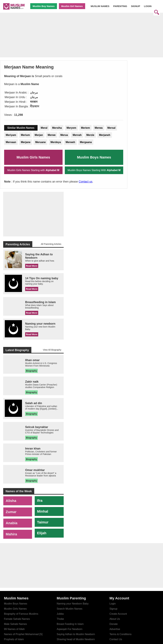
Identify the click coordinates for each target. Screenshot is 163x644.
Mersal (112, 128)
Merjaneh (105, 135)
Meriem (85, 128)
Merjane (26, 142)
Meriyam (11, 135)
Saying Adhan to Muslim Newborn (76, 634)
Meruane (40, 142)
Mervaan (11, 142)
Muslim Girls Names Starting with (33, 170)
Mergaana (86, 142)
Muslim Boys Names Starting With (94, 170)
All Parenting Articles (51, 244)
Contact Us (116, 639)
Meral (44, 128)
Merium (25, 135)
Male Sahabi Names (15, 624)
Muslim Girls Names (33, 157)
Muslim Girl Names (72, 6)
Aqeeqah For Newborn (69, 629)
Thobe (60, 619)
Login (113, 604)
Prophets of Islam (14, 639)
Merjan (39, 135)
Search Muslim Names (69, 609)
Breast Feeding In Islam (70, 624)
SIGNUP (136, 6)
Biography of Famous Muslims (21, 614)
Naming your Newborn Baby (73, 604)
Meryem (71, 128)
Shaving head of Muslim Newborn (76, 639)
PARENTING (120, 6)
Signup (113, 609)
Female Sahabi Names (17, 619)
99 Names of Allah (14, 629)
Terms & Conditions (121, 634)
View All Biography (52, 350)
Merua (64, 135)
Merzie (90, 135)
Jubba (60, 614)
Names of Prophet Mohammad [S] (23, 634)
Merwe (52, 135)
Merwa (99, 128)
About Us (115, 619)
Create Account (118, 614)
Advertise (115, 629)
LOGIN (148, 6)
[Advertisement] (81, 38)
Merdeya (56, 142)
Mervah (77, 135)
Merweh (70, 142)
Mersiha (57, 128)
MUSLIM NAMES (100, 6)
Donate (114, 624)
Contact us (85, 182)
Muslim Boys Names (94, 157)
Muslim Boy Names (44, 6)
